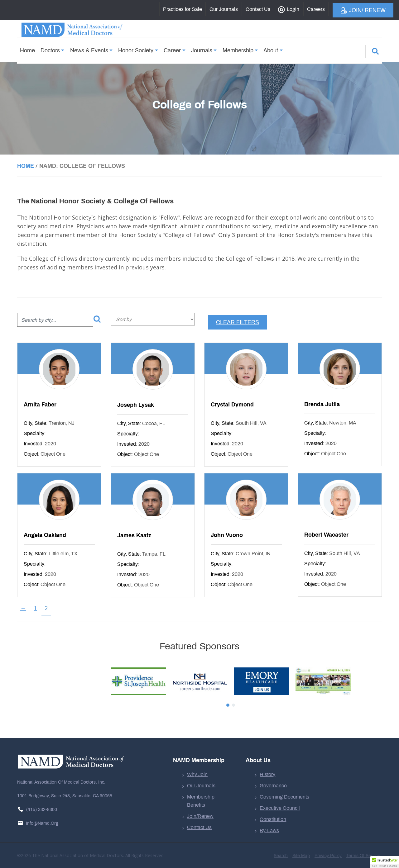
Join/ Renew (363, 11)
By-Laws (269, 830)
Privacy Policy (328, 856)
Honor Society (136, 48)
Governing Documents (284, 797)
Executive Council (280, 808)
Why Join (197, 774)
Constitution (273, 819)
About (271, 48)
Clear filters (238, 322)
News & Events (89, 48)
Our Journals (201, 786)
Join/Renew (200, 816)
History (267, 774)
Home (27, 48)
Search (281, 856)
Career (172, 48)
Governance (273, 786)
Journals (202, 48)
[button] (385, 862)
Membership (238, 48)
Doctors (50, 48)
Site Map (301, 856)
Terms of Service (363, 856)
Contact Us (199, 827)
